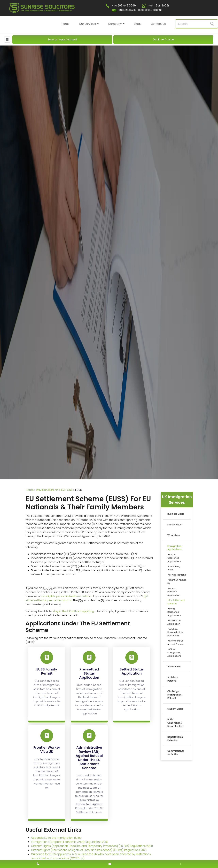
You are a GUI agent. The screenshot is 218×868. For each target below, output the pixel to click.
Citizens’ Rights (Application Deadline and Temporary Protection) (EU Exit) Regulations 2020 (92, 846)
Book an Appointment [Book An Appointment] (62, 39)
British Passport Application (174, 592)
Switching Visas (174, 568)
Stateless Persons (173, 679)
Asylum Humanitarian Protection (175, 632)
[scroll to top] (109, 854)
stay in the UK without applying (73, 611)
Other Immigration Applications (174, 653)
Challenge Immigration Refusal (174, 695)
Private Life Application (174, 622)
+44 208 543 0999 (124, 6)
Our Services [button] (88, 24)
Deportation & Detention (175, 739)
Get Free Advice (163, 39)
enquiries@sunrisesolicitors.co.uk (140, 10)
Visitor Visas (174, 667)
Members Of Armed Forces (175, 642)
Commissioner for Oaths (176, 753)
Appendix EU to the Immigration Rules (56, 838)
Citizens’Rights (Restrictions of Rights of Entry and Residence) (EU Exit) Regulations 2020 (89, 850)
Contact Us (158, 24)
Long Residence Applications (174, 612)
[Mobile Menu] (7, 39)
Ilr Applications (177, 575)
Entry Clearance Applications (174, 558)
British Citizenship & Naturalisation (175, 723)
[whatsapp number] (181, 864)
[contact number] (38, 864)
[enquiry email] (110, 864)
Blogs (138, 24)
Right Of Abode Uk (177, 582)
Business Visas (176, 514)
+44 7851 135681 (159, 6)
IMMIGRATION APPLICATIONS (54, 490)
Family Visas (174, 525)
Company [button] (115, 24)
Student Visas (175, 709)
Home (65, 24)
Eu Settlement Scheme (176, 602)
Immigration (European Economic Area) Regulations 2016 (69, 842)
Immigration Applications (174, 548)
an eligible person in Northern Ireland (66, 596)
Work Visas (174, 535)
